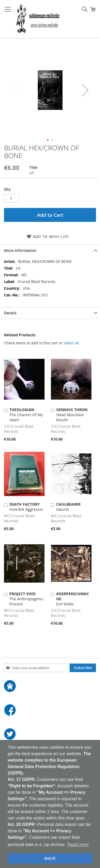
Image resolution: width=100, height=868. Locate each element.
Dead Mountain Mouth (72, 415)
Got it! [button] (50, 858)
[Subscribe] (83, 668)
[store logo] (38, 19)
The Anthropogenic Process (26, 599)
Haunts (68, 507)
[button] (85, 90)
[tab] (50, 250)
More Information (20, 250)
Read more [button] (78, 845)
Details (10, 313)
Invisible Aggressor (26, 507)
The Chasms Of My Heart (26, 415)
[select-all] (71, 343)
